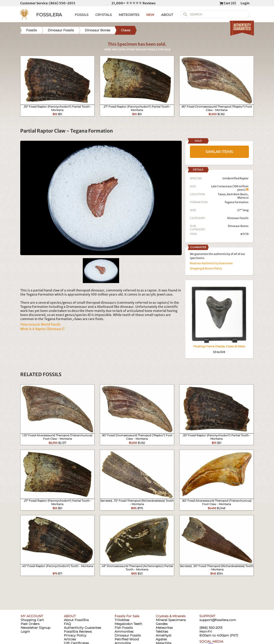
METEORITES (129, 15)
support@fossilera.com (218, 620)
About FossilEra (76, 620)
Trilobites (122, 620)
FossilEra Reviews (78, 632)
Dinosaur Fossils (238, 218)
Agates (161, 639)
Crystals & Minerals (171, 616)
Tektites (162, 632)
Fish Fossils (124, 628)
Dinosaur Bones (238, 226)
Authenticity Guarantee (82, 628)
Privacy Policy (75, 635)
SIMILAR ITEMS (219, 152)
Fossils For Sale (127, 616)
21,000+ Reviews (133, 3)
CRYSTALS (104, 15)
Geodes (162, 624)
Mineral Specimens (171, 620)
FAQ (67, 624)
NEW (150, 15)
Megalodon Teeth (128, 624)
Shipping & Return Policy (206, 268)
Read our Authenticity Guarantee (211, 263)
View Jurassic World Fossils (40, 324)
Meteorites (164, 628)
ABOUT (167, 15)
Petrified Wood (127, 639)
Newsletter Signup (35, 628)
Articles (70, 639)
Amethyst (164, 635)
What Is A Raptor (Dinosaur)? (42, 329)
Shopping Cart (32, 620)
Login (245, 3)
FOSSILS (82, 15)
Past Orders (30, 624)
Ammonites (124, 632)
